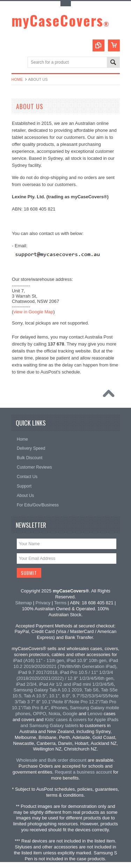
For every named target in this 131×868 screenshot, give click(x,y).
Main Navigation (18, 63)
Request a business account (83, 772)
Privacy (43, 603)
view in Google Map (33, 312)
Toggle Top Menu (66, 4)
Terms (60, 603)
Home (17, 79)
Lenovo (95, 714)
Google (70, 714)
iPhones (59, 708)
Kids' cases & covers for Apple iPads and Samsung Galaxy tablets (70, 723)
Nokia (54, 714)
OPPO (39, 714)
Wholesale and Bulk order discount (52, 760)
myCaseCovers (61, 20)
